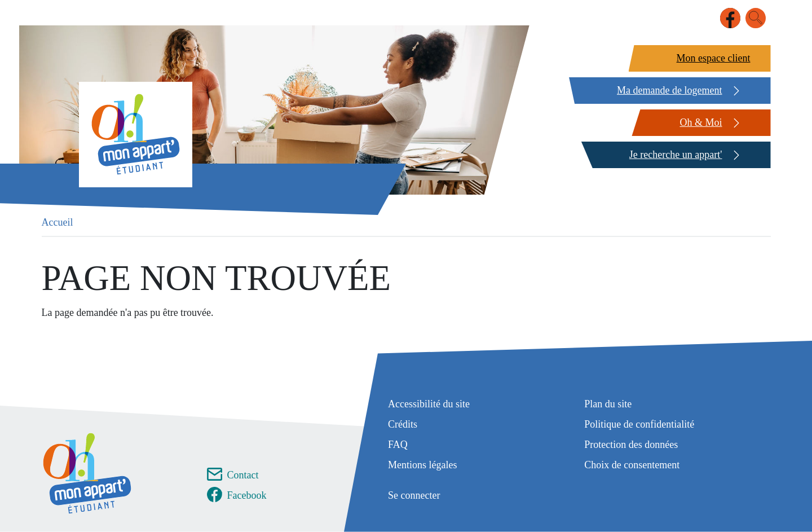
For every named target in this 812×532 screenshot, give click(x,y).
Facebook (247, 495)
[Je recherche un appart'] (675, 155)
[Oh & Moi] (700, 123)
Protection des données (631, 445)
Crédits (403, 424)
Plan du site (608, 404)
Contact (243, 475)
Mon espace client (714, 58)
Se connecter (414, 495)
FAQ (398, 445)
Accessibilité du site (429, 404)
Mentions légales (422, 465)
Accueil (58, 222)
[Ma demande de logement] (668, 91)
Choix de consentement (632, 465)
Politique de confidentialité (639, 424)
